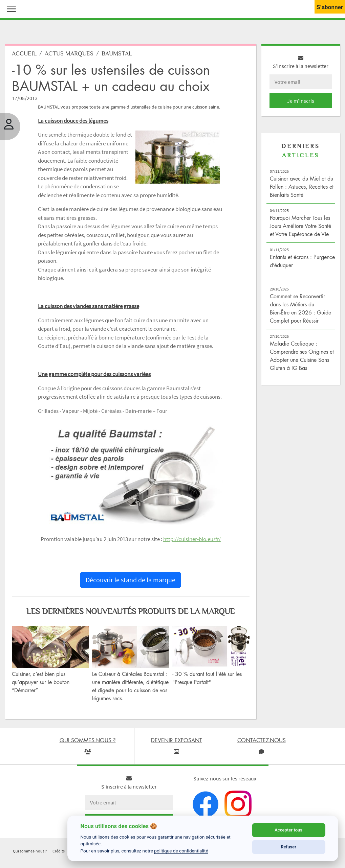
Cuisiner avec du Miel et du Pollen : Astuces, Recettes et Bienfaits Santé (302, 187)
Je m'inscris (301, 101)
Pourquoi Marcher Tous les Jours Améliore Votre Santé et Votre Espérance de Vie (300, 226)
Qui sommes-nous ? (30, 851)
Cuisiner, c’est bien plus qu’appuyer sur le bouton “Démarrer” (41, 682)
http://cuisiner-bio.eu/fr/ (192, 539)
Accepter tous (288, 830)
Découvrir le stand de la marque (131, 580)
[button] (10, 8)
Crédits (59, 851)
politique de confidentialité (181, 851)
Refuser (288, 847)
